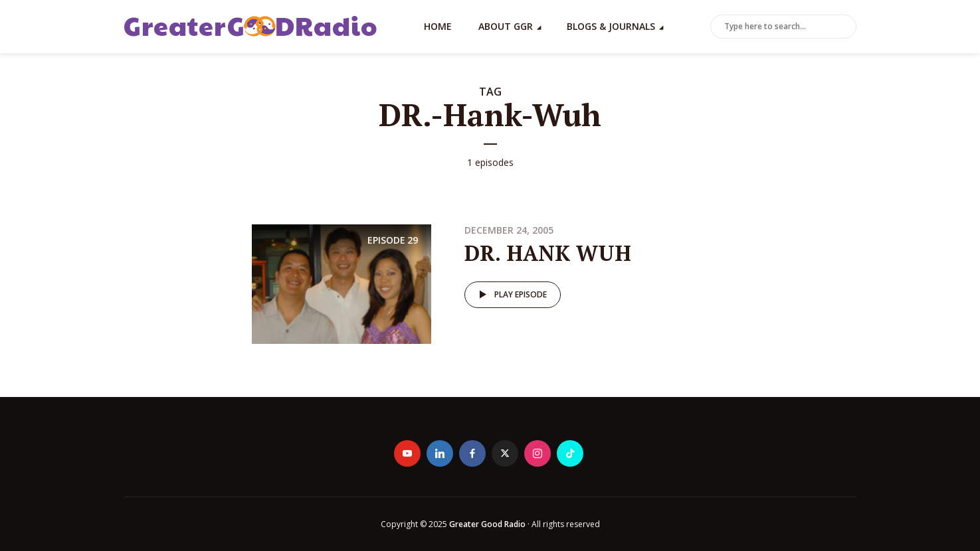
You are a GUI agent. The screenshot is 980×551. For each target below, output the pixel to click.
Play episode (511, 295)
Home (438, 26)
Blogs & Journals (611, 26)
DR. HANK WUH (548, 253)
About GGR (506, 26)
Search (844, 27)
